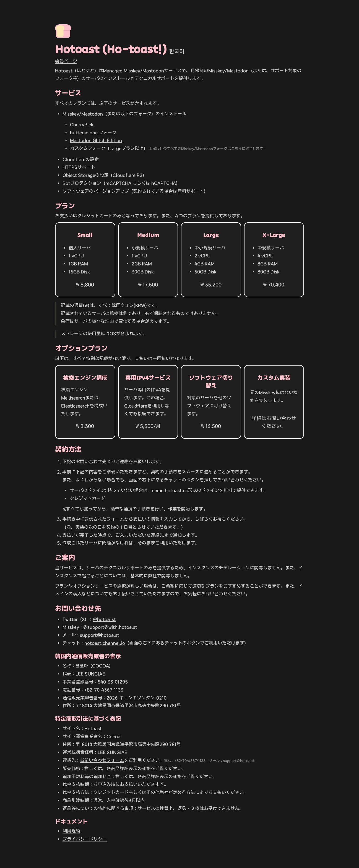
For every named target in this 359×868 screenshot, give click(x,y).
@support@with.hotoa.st (110, 627)
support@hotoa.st (100, 635)
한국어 (177, 51)
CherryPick (82, 125)
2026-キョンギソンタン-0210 (136, 698)
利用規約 (71, 831)
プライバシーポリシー (85, 839)
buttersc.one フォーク (93, 133)
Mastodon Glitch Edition (96, 140)
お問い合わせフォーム (102, 760)
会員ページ (66, 61)
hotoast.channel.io (105, 643)
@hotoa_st (104, 619)
